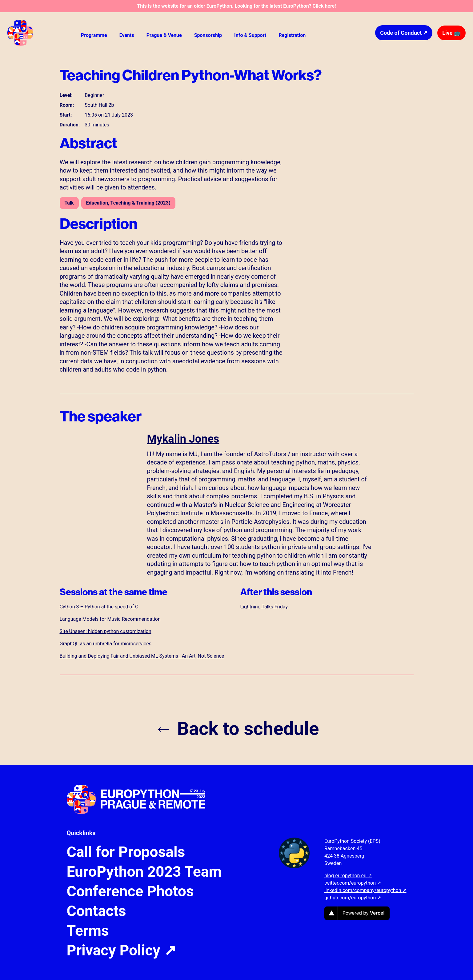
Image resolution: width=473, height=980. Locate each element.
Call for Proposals (126, 852)
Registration (292, 35)
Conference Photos (130, 891)
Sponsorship (208, 35)
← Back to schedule (237, 729)
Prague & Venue (164, 35)
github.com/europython (353, 898)
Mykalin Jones (183, 439)
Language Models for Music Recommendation (110, 619)
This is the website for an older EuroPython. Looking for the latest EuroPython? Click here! (236, 6)
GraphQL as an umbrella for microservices (106, 644)
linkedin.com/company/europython (365, 890)
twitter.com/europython (353, 883)
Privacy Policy (122, 950)
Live (451, 33)
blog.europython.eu (348, 876)
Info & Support (250, 35)
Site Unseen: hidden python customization (106, 631)
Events (127, 35)
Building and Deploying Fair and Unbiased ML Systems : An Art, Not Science (142, 656)
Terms (88, 931)
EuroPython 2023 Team (144, 872)
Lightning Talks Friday (264, 607)
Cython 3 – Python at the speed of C (99, 607)
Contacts (96, 911)
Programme (94, 35)
